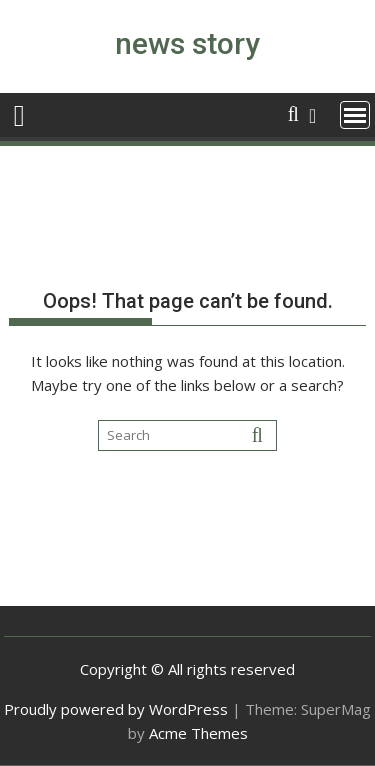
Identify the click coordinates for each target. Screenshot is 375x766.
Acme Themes (198, 733)
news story (187, 43)
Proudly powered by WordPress (116, 709)
